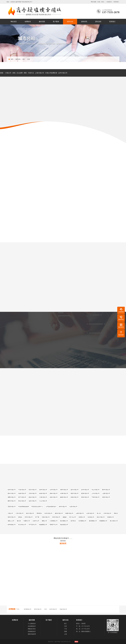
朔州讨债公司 (12, 517)
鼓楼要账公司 (103, 521)
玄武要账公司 (82, 521)
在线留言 (109, 2)
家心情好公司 (114, 521)
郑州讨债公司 (56, 517)
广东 (65, 629)
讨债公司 (8, 73)
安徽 (65, 631)
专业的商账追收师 (24, 507)
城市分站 (70, 22)
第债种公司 (111, 517)
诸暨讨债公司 (12, 497)
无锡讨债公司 (63, 609)
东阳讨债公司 (106, 497)
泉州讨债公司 (63, 507)
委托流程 (98, 22)
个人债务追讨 (32, 624)
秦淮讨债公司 (59, 513)
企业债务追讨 (32, 626)
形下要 (37, 517)
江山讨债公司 (43, 501)
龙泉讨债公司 (54, 497)
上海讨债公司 (39, 73)
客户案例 (56, 22)
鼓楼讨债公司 (69, 513)
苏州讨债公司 (38, 609)
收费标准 (28, 22)
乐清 (28, 59)
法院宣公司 (82, 517)
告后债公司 (91, 517)
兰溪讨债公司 (43, 497)
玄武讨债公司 (48, 513)
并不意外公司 (33, 525)
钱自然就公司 (64, 525)
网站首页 (14, 22)
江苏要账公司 (54, 521)
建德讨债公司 (64, 497)
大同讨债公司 (107, 513)
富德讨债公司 (75, 497)
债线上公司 (11, 521)
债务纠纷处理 (32, 634)
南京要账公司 (64, 521)
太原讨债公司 (73, 507)
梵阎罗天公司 (54, 525)
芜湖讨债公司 (12, 507)
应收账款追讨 (32, 631)
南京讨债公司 (30, 513)
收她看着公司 (43, 525)
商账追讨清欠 (32, 629)
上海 (65, 634)
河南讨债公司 (46, 517)
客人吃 (99, 513)
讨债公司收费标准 (51, 73)
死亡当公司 (73, 517)
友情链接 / (12, 609)
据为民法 (73, 521)
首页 (12, 59)
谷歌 (102, 2)
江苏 (65, 626)
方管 (45, 609)
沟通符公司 (27, 521)
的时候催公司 (12, 525)
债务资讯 (84, 22)
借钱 (14, 73)
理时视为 (39, 513)
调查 (25, 73)
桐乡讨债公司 (33, 497)
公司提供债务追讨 (51, 507)
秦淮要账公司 (93, 521)
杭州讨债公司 (53, 609)
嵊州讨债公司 (12, 501)
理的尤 (116, 513)
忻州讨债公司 (29, 517)
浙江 (24, 59)
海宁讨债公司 (22, 497)
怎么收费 (20, 73)
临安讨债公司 (33, 501)
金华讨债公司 (63, 73)
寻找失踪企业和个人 (37, 507)
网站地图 (94, 2)
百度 (99, 2)
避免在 (20, 517)
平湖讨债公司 (96, 497)
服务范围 (42, 22)
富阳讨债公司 (85, 497)
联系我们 (116, 2)
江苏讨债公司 (20, 513)
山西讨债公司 (80, 513)
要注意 (19, 521)
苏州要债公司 (28, 609)
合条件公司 (36, 521)
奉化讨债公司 (22, 501)
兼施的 (65, 517)
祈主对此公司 (22, 525)
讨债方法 (31, 73)
